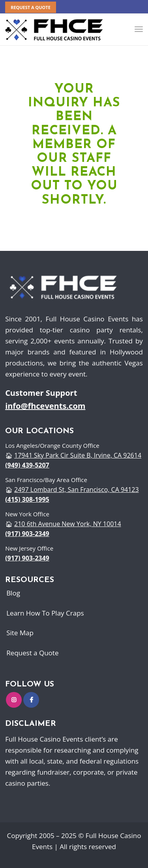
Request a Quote (32, 653)
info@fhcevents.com (45, 406)
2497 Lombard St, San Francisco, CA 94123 (77, 490)
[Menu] (139, 30)
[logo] (54, 30)
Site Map (20, 633)
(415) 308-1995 (27, 499)
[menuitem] (31, 7)
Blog (13, 593)
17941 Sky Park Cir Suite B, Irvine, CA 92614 (78, 455)
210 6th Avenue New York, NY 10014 (68, 524)
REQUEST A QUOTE (31, 7)
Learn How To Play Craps (45, 613)
